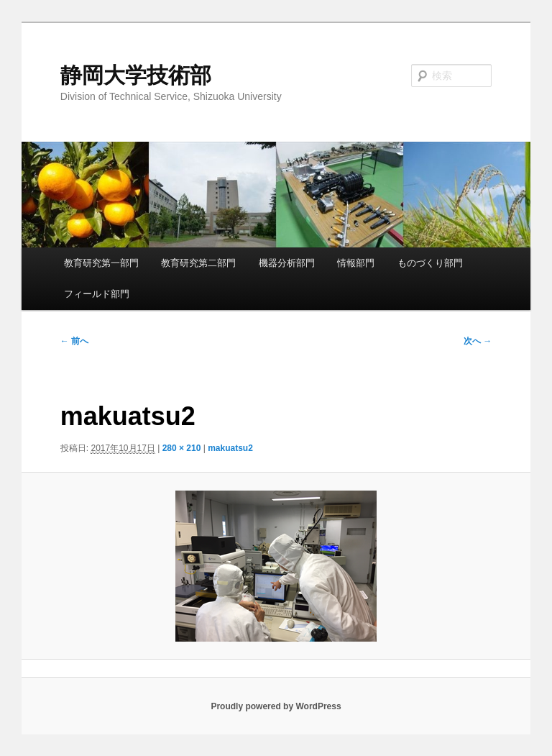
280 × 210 (182, 448)
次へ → (478, 341)
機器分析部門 (287, 263)
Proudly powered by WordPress (276, 706)
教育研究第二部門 (198, 263)
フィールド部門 (97, 294)
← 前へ (74, 341)
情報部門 (356, 263)
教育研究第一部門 (101, 263)
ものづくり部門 (430, 263)
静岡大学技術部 (136, 75)
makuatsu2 (230, 448)
